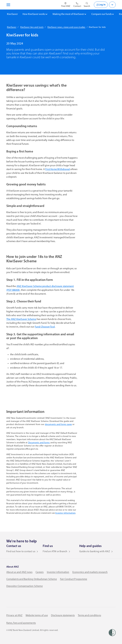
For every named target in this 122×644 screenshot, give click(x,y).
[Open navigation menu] (8, 5)
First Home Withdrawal (58, 169)
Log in (101, 5)
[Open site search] (87, 5)
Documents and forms (39, 443)
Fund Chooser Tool (45, 327)
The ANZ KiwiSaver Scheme (21, 319)
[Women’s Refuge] (112, 633)
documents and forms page (58, 425)
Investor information (65, 513)
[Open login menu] (112, 5)
